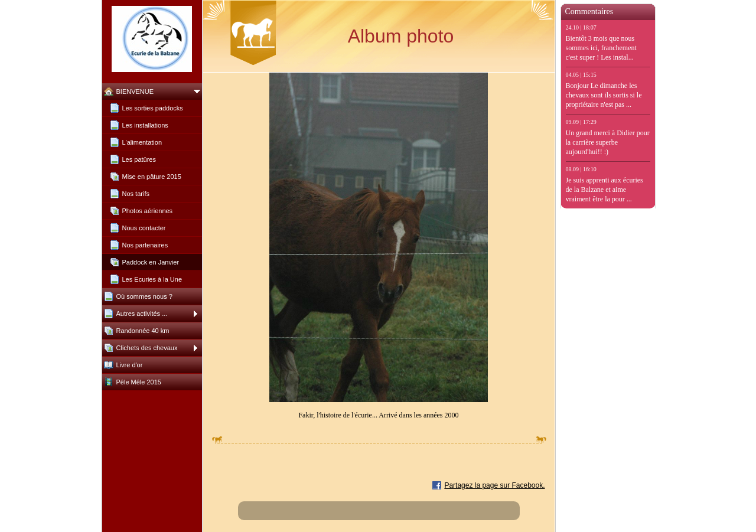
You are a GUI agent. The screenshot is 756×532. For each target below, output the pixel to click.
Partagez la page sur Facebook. (494, 485)
